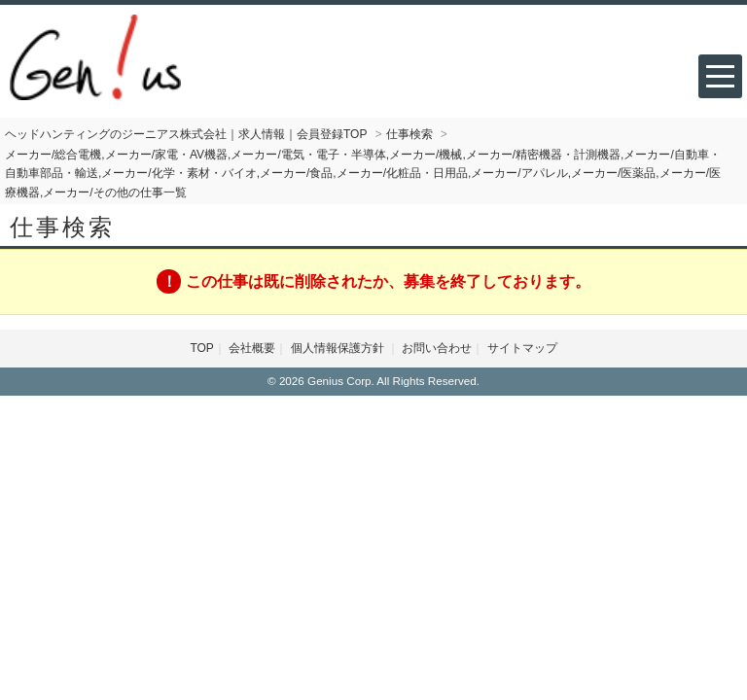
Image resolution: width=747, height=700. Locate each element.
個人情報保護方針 (339, 348)
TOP (201, 348)
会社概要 (252, 348)
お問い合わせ (437, 348)
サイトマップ (522, 348)
